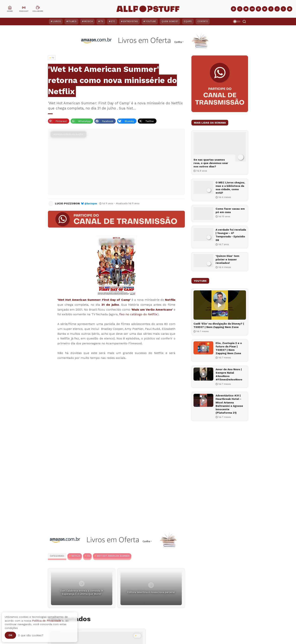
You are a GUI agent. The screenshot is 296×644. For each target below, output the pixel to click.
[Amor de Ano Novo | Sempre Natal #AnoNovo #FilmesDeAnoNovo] (203, 374)
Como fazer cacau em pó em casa (230, 210)
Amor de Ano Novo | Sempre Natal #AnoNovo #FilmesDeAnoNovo (229, 374)
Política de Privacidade (47, 621)
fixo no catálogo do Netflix (138, 314)
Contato (203, 21)
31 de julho (110, 305)
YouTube (151, 21)
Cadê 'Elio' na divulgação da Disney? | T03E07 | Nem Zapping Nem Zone (219, 325)
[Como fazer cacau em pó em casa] (203, 214)
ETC (113, 21)
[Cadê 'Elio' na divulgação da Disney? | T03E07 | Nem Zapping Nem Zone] (220, 305)
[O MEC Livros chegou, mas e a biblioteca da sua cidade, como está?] (203, 187)
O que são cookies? (31, 635)
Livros (57, 21)
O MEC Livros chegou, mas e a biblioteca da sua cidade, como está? (230, 188)
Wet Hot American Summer (113, 556)
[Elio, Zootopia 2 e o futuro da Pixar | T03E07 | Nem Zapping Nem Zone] (203, 348)
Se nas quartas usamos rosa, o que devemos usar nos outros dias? (211, 163)
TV (102, 21)
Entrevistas (130, 21)
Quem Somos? (170, 21)
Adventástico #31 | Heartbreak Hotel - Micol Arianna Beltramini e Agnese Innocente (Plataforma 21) (229, 404)
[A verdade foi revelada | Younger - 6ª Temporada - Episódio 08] (203, 234)
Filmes (72, 21)
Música (88, 21)
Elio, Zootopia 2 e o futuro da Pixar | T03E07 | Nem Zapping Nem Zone (229, 348)
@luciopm (91, 204)
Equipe (188, 21)
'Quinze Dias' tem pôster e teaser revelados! (227, 259)
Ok (10, 635)
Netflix (170, 300)
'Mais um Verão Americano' (152, 310)
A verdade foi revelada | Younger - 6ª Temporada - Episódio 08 (231, 235)
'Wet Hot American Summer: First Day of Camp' (94, 300)
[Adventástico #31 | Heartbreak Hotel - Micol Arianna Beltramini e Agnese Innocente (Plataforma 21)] (203, 400)
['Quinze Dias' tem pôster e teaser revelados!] (203, 261)
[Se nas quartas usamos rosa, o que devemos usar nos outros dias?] (220, 147)
